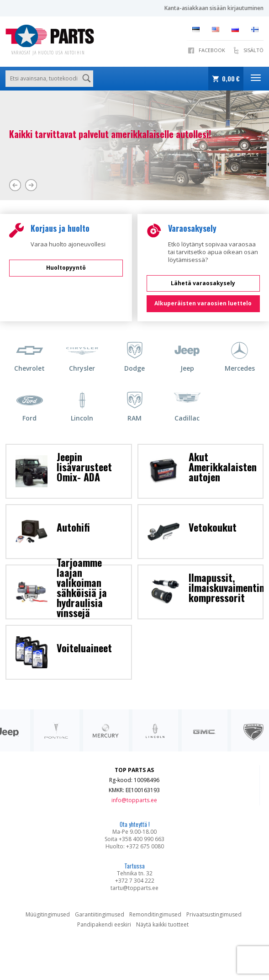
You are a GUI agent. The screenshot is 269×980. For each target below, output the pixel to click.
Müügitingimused (48, 914)
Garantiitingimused (100, 914)
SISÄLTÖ (253, 50)
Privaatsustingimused (214, 914)
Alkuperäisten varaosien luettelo (203, 303)
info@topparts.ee (134, 800)
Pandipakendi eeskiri (104, 924)
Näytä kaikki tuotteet (162, 924)
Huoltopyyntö (66, 268)
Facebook (212, 50)
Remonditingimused (155, 914)
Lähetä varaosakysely (203, 283)
